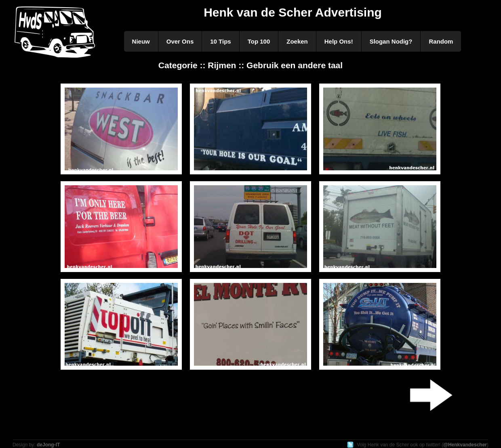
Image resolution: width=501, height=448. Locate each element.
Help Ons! (339, 41)
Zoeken (297, 41)
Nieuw (141, 41)
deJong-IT (48, 445)
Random (441, 41)
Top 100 (259, 41)
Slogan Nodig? (391, 41)
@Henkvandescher (465, 445)
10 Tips (220, 41)
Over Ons (180, 41)
